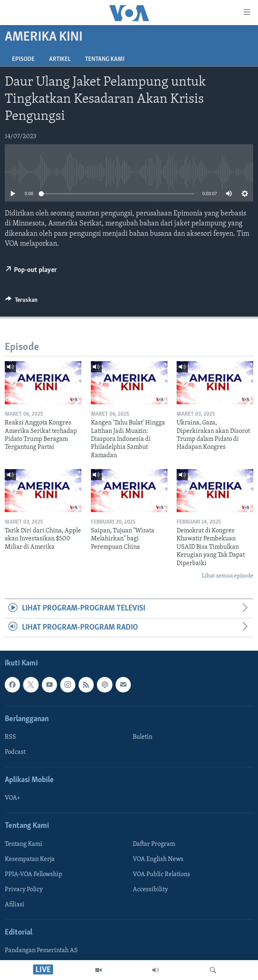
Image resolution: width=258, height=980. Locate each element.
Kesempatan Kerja (30, 859)
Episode (23, 59)
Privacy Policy (24, 890)
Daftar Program (154, 844)
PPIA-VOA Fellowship (33, 874)
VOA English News (158, 859)
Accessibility (150, 890)
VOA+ (13, 798)
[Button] (21, 302)
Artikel (60, 59)
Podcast (15, 752)
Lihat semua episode (227, 576)
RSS (10, 737)
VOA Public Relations (161, 874)
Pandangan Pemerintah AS (41, 951)
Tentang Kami (105, 59)
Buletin (143, 737)
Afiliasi (15, 905)
